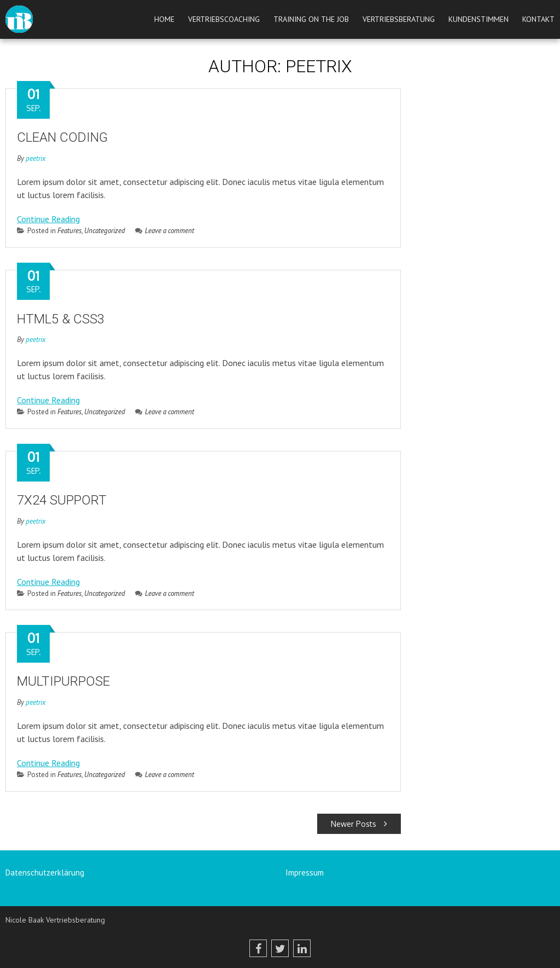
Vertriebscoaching (224, 19)
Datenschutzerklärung (45, 873)
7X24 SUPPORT (62, 500)
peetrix (36, 158)
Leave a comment (165, 231)
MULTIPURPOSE (63, 681)
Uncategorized (105, 231)
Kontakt (538, 19)
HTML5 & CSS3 (61, 319)
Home (164, 19)
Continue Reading (48, 219)
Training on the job (311, 19)
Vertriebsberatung (399, 19)
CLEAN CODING (62, 137)
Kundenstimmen (479, 19)
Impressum (305, 873)
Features (69, 231)
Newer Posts (359, 824)
